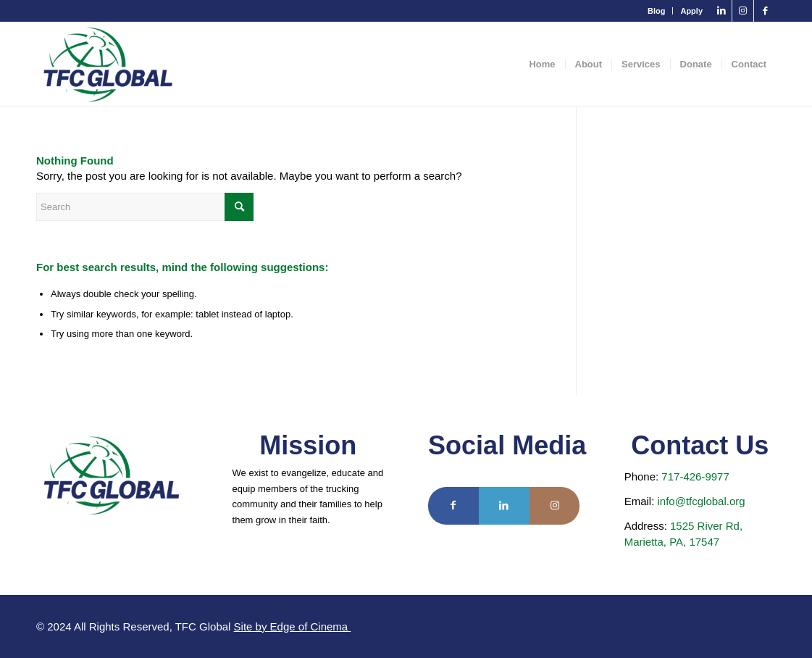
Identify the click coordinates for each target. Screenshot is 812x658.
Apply (691, 11)
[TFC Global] (108, 64)
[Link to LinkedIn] (721, 11)
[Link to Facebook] (765, 11)
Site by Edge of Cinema (293, 626)
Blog (656, 11)
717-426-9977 (695, 476)
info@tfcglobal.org (701, 501)
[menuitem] (657, 11)
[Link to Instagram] (743, 11)
